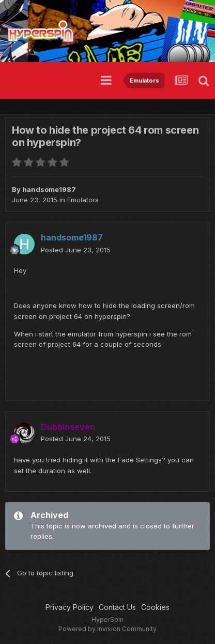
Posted (76, 250)
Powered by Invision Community (108, 629)
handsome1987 (49, 189)
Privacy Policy (70, 607)
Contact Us (117, 607)
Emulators (83, 200)
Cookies (155, 607)
